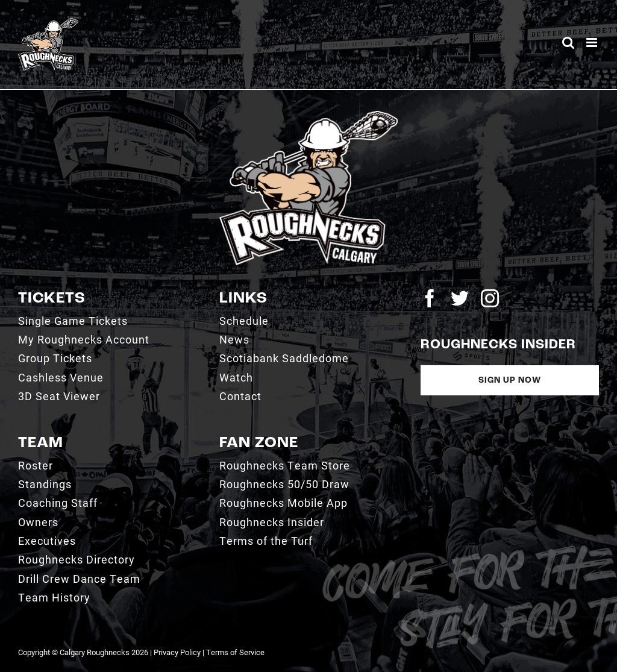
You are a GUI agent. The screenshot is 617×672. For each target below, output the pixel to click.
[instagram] (490, 298)
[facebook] (430, 298)
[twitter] (460, 298)
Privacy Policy (177, 652)
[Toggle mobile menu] (593, 42)
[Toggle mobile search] (568, 42)
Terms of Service (235, 652)
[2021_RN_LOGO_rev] (308, 115)
